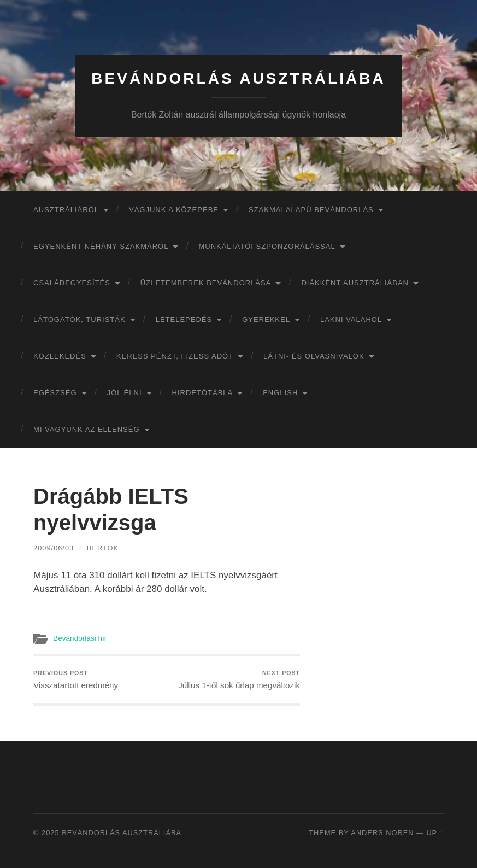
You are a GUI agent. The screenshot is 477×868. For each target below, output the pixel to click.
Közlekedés (60, 356)
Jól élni (125, 393)
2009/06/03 (54, 548)
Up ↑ (435, 833)
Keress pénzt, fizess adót (175, 356)
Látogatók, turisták (79, 319)
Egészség (55, 393)
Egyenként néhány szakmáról (101, 246)
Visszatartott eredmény (76, 680)
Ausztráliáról (66, 210)
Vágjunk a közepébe (174, 210)
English (280, 393)
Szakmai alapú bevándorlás (311, 210)
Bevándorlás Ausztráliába (238, 78)
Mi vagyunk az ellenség (86, 429)
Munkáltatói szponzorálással (267, 246)
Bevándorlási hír (80, 638)
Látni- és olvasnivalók (314, 356)
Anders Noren (382, 833)
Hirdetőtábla (203, 393)
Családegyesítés (72, 283)
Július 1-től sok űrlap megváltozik (239, 680)
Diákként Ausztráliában (355, 283)
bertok (103, 548)
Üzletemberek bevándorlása (206, 283)
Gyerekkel (266, 319)
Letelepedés (184, 319)
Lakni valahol (351, 319)
